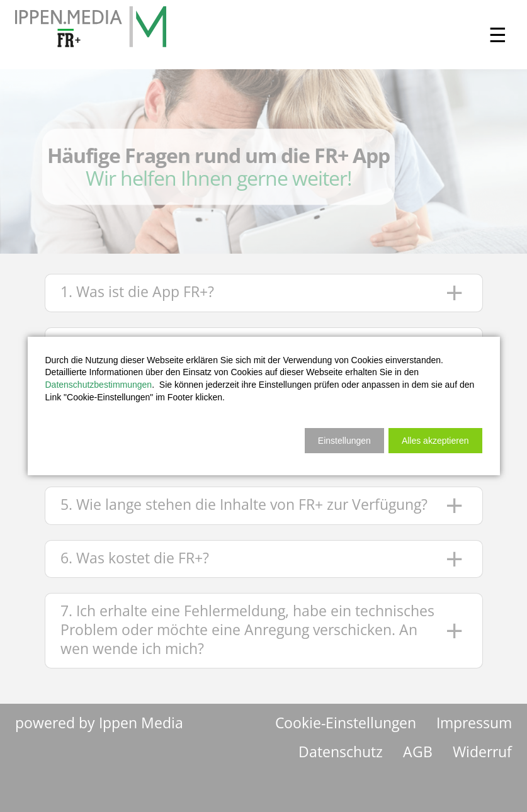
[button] (435, 441)
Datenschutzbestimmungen (99, 385)
